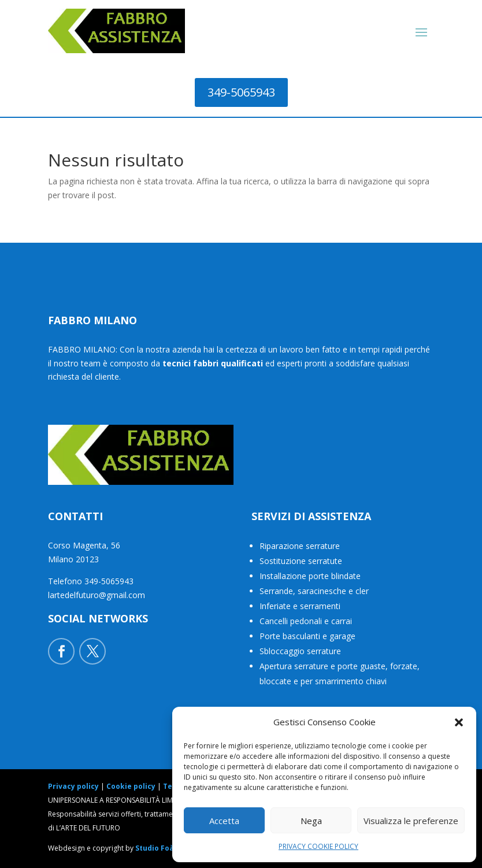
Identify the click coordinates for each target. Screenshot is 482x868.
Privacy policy (73, 786)
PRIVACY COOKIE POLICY (318, 846)
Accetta (224, 821)
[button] (459, 722)
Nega (311, 821)
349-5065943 (241, 92)
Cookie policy (131, 786)
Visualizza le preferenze (411, 821)
